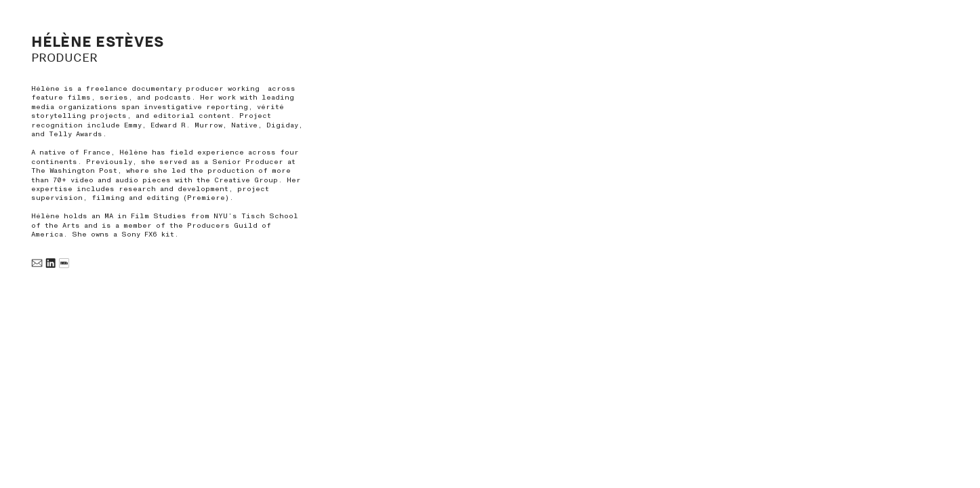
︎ (37, 264)
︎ (64, 264)
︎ (50, 264)
